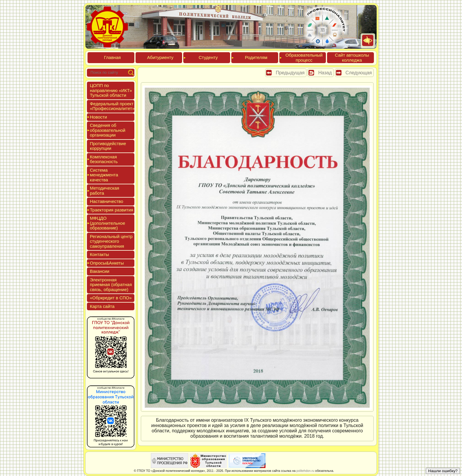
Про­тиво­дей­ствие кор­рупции (108, 146)
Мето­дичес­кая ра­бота (104, 191)
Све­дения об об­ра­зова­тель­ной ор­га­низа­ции (108, 130)
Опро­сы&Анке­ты (107, 263)
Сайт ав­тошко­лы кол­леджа (352, 58)
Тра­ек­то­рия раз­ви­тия (112, 210)
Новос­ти (98, 117)
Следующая (359, 73)
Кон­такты (99, 254)
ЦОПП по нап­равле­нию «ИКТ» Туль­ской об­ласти (111, 90)
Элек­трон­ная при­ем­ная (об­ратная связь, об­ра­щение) (111, 285)
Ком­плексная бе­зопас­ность (104, 159)
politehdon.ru (305, 471)
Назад (325, 73)
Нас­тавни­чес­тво (107, 201)
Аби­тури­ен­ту (160, 57)
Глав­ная (112, 57)
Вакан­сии (100, 271)
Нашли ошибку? (443, 471)
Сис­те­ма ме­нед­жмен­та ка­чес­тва (104, 175)
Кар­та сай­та (102, 306)
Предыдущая (290, 73)
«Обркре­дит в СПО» (111, 298)
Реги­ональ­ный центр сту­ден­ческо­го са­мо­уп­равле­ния (111, 241)
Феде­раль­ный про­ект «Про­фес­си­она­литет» (112, 106)
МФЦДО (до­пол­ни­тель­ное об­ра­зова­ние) (108, 223)
